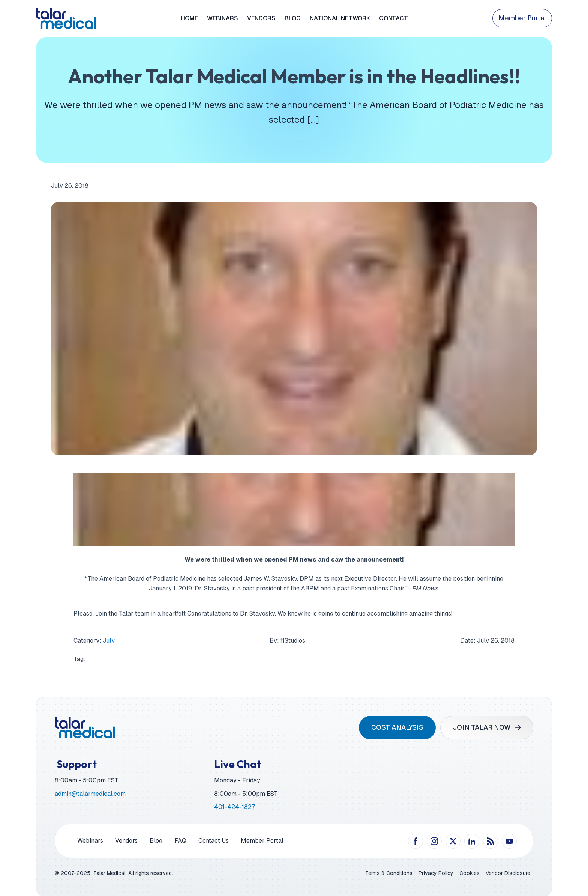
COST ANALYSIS (397, 727)
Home (189, 18)
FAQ (180, 841)
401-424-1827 (235, 807)
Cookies (469, 873)
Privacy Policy (436, 873)
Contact (394, 18)
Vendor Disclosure (508, 873)
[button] (487, 728)
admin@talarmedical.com (90, 794)
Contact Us (214, 841)
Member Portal (522, 18)
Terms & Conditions (389, 873)
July (109, 641)
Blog (293, 18)
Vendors (261, 18)
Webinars (223, 18)
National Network (340, 18)
